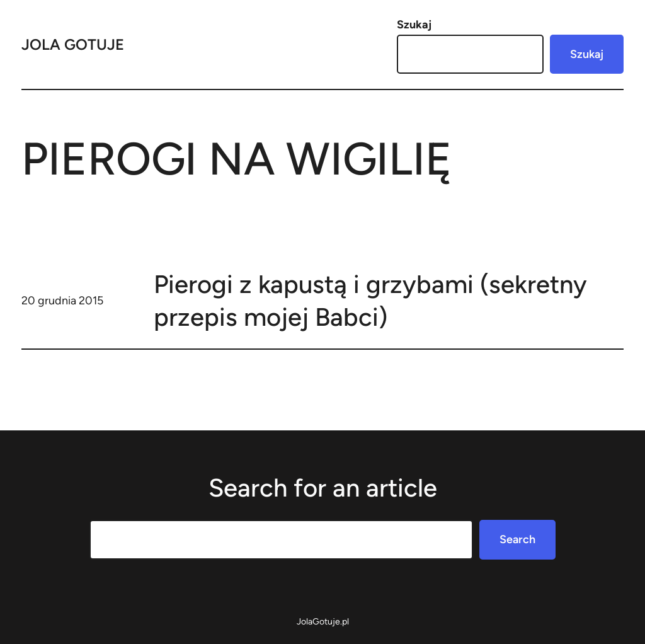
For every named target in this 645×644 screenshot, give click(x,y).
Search (517, 539)
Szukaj (414, 25)
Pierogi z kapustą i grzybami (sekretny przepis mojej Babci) (370, 301)
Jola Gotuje (73, 44)
